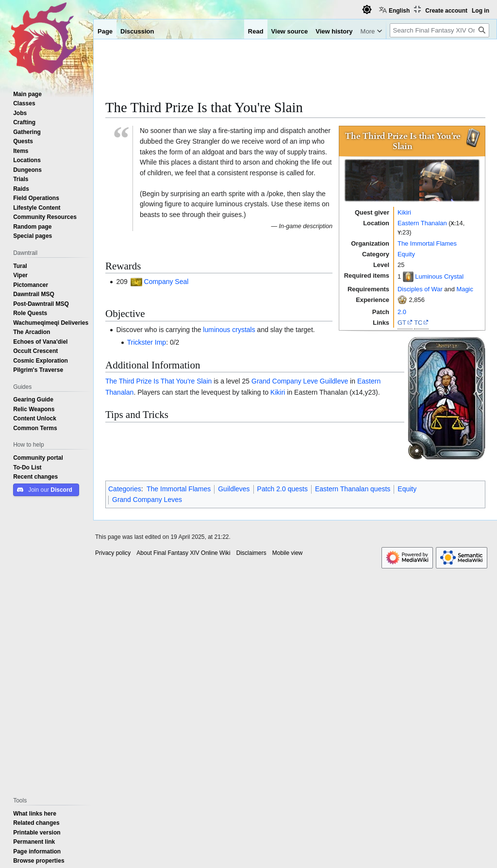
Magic (464, 289)
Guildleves (234, 489)
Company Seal (166, 282)
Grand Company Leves (147, 500)
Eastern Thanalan (422, 223)
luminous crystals (229, 330)
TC (418, 322)
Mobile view (288, 553)
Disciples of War (420, 289)
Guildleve (334, 381)
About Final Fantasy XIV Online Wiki (183, 553)
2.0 (402, 312)
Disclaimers (251, 553)
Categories (125, 489)
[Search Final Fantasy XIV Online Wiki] (439, 30)
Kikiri (404, 212)
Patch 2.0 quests (282, 489)
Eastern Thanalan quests (353, 489)
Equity (406, 254)
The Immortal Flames (427, 243)
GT (402, 322)
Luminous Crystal (439, 276)
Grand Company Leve (285, 381)
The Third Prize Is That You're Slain (158, 381)
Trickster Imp (147, 342)
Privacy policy (113, 553)
